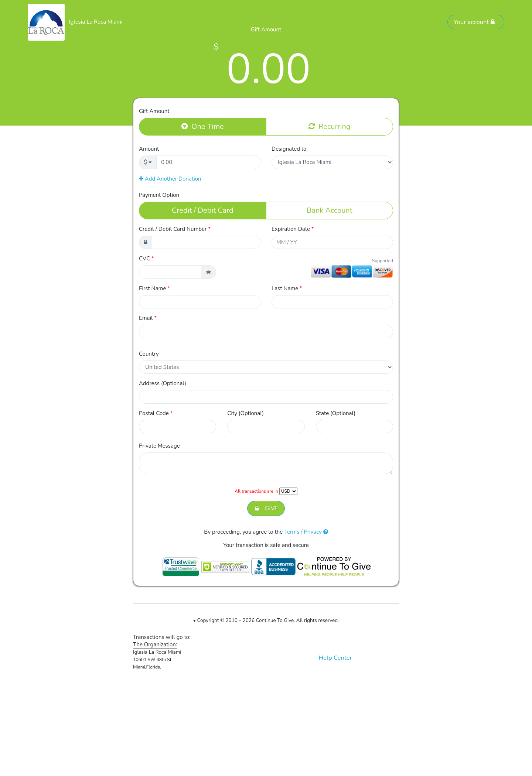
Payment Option (159, 195)
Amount (149, 149)
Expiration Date (293, 229)
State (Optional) (336, 413)
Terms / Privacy (306, 532)
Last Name (287, 288)
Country (149, 354)
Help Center (335, 658)
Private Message (159, 446)
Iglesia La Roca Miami (96, 22)
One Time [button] (203, 126)
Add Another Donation (170, 179)
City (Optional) (245, 413)
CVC (146, 259)
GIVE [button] (266, 508)
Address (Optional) (163, 383)
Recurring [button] (329, 126)
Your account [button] (474, 22)
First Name (154, 288)
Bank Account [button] (330, 210)
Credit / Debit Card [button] (203, 210)
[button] (209, 272)
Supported (383, 261)
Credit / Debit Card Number (175, 229)
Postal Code (156, 413)
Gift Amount (154, 111)
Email (148, 318)
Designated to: (290, 149)
